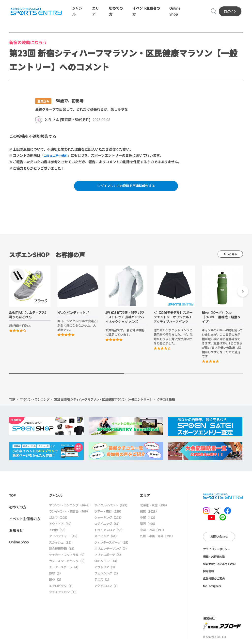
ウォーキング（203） (109, 520)
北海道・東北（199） (154, 507)
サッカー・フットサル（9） (68, 557)
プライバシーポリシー (217, 552)
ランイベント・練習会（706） (69, 513)
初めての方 (18, 509)
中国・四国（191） (153, 532)
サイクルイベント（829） (112, 507)
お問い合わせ (219, 539)
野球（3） (56, 576)
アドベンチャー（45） (64, 538)
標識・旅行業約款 (214, 559)
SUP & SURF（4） (107, 563)
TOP (12, 402)
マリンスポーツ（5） (108, 557)
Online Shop (19, 544)
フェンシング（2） (107, 576)
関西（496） (148, 526)
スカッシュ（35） (61, 545)
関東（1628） (149, 513)
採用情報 (208, 573)
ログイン (231, 12)
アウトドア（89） (61, 526)
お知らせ (16, 533)
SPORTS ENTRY (36, 12)
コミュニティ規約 (57, 157)
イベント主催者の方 (25, 521)
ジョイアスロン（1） (63, 594)
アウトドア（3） (105, 569)
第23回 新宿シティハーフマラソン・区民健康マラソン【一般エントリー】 (103, 402)
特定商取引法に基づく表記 (219, 566)
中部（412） (148, 520)
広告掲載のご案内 (214, 581)
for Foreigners (212, 588)
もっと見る (230, 256)
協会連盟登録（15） (63, 551)
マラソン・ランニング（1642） (70, 507)
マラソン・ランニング (35, 402)
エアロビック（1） (62, 588)
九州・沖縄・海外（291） (157, 538)
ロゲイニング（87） (108, 526)
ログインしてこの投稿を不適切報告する (126, 188)
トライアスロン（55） (109, 532)
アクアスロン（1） (107, 588)
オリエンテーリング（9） (111, 551)
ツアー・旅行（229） (109, 513)
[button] (243, 294)
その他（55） (58, 532)
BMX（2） (56, 582)
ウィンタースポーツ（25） (112, 545)
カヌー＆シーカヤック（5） (68, 563)
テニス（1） (102, 582)
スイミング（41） (106, 538)
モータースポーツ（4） (64, 569)
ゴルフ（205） (59, 520)
